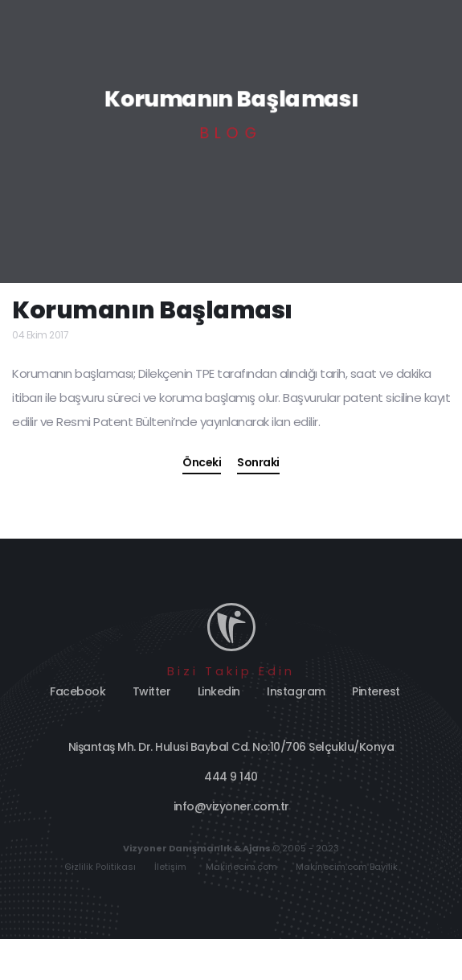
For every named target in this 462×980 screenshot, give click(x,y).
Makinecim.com (241, 867)
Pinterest (376, 691)
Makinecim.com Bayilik (347, 867)
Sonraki (258, 462)
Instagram (296, 691)
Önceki (202, 462)
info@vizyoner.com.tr (231, 806)
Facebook (78, 691)
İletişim (170, 867)
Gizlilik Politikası (100, 867)
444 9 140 (231, 777)
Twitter (152, 691)
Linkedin (219, 691)
